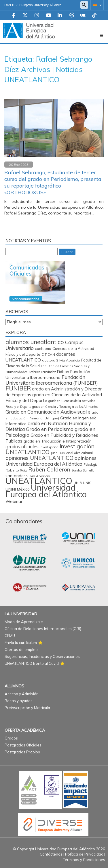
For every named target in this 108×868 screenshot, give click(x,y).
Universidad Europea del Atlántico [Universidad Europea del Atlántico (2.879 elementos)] (46, 491)
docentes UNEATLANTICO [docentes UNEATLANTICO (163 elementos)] (40, 357)
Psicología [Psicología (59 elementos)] (91, 465)
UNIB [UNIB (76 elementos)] (78, 483)
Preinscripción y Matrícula (27, 708)
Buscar (67, 252)
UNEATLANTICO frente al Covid (32, 663)
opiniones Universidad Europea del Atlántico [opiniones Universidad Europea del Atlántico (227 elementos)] (51, 461)
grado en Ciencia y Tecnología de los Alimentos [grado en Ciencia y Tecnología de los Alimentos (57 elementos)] (65, 407)
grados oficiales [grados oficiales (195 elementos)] (22, 447)
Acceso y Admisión (22, 694)
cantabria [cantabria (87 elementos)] (43, 348)
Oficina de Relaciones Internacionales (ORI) (43, 629)
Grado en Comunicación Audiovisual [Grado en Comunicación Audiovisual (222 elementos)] (46, 412)
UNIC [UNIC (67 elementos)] (87, 483)
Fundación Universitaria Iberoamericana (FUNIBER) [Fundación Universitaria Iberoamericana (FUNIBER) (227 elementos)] (52, 380)
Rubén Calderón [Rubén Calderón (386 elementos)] (49, 469)
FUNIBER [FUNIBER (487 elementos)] (18, 388)
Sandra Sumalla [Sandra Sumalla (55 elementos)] (83, 470)
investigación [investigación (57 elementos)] (49, 447)
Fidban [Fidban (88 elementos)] (63, 372)
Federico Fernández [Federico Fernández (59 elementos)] (42, 372)
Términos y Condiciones (84, 860)
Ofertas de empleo (21, 649)
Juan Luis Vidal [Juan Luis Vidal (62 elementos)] (62, 453)
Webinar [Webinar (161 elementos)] (14, 501)
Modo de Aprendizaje (24, 622)
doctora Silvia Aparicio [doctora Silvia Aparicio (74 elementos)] (61, 360)
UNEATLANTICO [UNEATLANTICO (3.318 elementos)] (39, 481)
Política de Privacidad (84, 854)
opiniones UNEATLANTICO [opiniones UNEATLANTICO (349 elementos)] (39, 458)
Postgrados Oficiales (23, 745)
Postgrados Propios (22, 752)
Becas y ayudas (19, 701)
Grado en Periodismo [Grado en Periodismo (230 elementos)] (50, 429)
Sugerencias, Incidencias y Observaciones (42, 656)
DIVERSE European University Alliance (33, 5)
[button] (96, 5)
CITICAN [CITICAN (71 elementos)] (48, 354)
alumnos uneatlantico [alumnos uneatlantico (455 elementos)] (35, 342)
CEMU (10, 636)
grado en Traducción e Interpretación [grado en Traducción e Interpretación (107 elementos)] (58, 441)
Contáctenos (51, 854)
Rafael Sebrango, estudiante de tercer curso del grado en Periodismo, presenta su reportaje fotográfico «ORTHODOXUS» (53, 182)
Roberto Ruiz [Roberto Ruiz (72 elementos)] (16, 470)
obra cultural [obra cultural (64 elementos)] (84, 453)
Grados (11, 738)
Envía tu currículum (21, 643)
